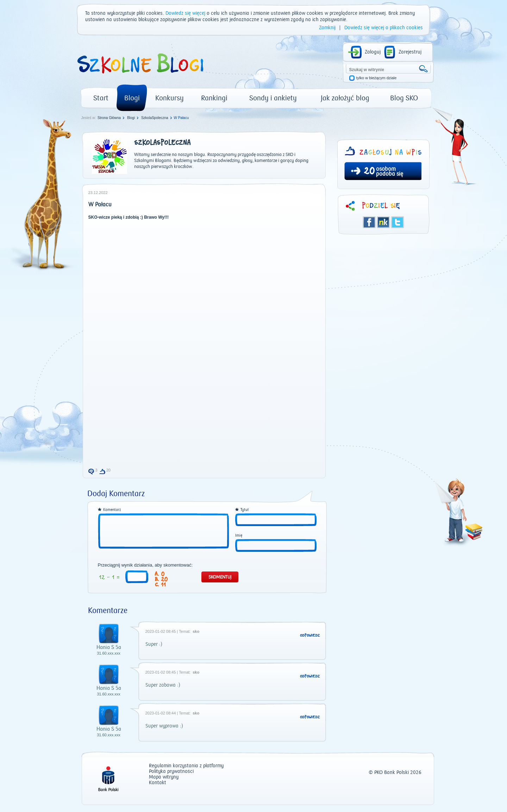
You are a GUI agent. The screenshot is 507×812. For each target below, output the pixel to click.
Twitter (398, 222)
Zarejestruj (410, 52)
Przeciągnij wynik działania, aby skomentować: (145, 565)
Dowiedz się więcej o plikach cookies (384, 28)
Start (101, 98)
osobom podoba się (390, 171)
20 (369, 172)
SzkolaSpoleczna (155, 118)
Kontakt (158, 783)
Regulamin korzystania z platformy (186, 766)
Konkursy (170, 98)
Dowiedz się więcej (185, 13)
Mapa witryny (164, 777)
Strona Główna (109, 118)
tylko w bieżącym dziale (377, 78)
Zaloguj (373, 52)
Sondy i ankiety (273, 98)
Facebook (369, 222)
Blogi (132, 98)
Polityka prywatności (171, 772)
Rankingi (214, 98)
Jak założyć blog (345, 98)
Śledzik (383, 222)
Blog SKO (404, 98)
